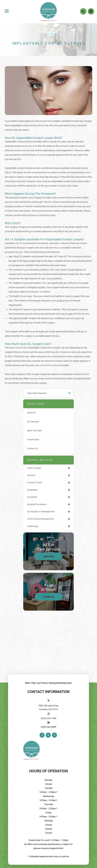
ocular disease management (41, 519)
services (31, 475)
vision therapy (34, 468)
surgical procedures (37, 504)
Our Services (33, 422)
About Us (31, 413)
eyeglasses (32, 490)
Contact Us (32, 449)
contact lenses (34, 483)
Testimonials (33, 440)
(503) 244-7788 (48, 718)
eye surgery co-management (41, 512)
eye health (32, 497)
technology (33, 526)
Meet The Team (34, 431)
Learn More (49, 556)
